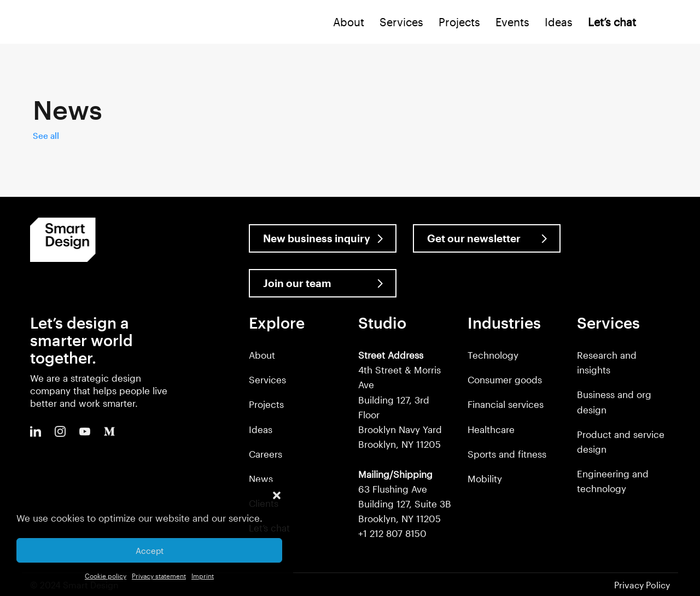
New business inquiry (317, 238)
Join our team (297, 283)
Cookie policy (106, 576)
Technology (493, 355)
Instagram (60, 431)
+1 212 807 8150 (392, 533)
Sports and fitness (507, 454)
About (349, 22)
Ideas (559, 22)
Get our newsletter (474, 238)
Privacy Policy (642, 585)
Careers (266, 454)
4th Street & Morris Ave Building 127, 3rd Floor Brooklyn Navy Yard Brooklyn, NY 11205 (400, 399)
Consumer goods (505, 379)
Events (512, 22)
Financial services (506, 404)
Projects (459, 22)
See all (46, 136)
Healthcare (491, 429)
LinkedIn (36, 431)
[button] (277, 495)
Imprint (203, 576)
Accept (150, 551)
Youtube (85, 431)
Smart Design (42, 23)
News (261, 478)
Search (658, 24)
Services (401, 22)
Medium (109, 431)
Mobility (485, 478)
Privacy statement (159, 576)
